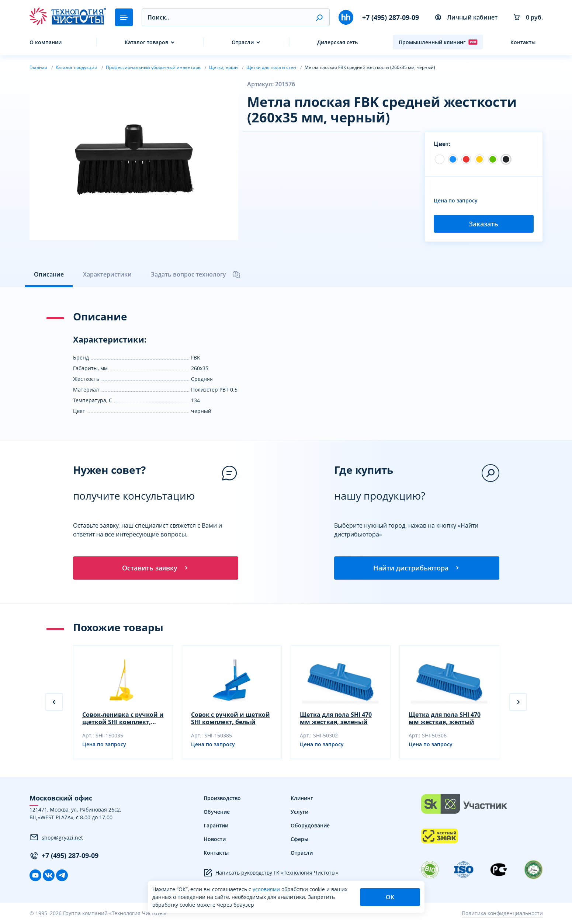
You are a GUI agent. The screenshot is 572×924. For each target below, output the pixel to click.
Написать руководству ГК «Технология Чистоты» (271, 873)
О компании (46, 42)
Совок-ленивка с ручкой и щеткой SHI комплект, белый (123, 719)
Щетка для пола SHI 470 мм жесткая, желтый (445, 719)
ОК (390, 897)
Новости (215, 839)
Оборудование (310, 826)
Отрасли (243, 42)
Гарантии (216, 826)
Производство (222, 798)
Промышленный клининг (438, 42)
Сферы (299, 839)
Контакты (523, 42)
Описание (49, 274)
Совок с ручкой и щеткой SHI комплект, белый (230, 719)
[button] (319, 17)
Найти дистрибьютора (417, 568)
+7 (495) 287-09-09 (391, 17)
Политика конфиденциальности (502, 914)
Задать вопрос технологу (196, 274)
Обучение (217, 812)
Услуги (299, 812)
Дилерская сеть (337, 42)
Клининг (302, 798)
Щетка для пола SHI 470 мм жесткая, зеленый (336, 719)
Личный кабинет (466, 17)
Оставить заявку (156, 568)
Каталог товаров (146, 42)
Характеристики (107, 274)
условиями (267, 889)
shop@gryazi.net (56, 838)
